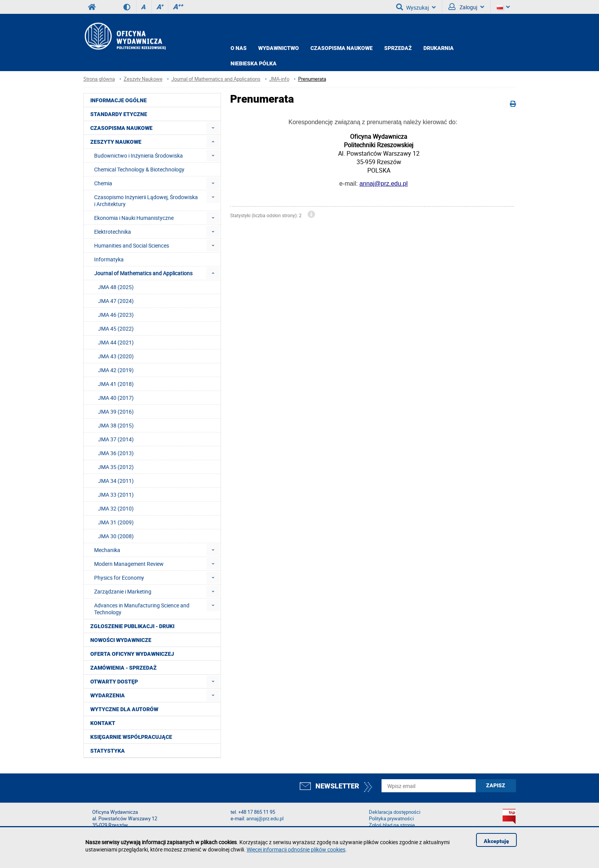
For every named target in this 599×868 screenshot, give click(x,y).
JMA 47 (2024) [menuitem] (116, 301)
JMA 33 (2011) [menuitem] (116, 495)
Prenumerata (312, 79)
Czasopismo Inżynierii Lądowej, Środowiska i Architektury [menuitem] (146, 200)
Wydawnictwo (279, 48)
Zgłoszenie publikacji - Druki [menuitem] (132, 626)
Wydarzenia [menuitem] (108, 695)
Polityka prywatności (391, 819)
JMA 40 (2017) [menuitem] (116, 398)
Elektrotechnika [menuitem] (113, 232)
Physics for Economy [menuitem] (119, 578)
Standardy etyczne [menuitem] (119, 114)
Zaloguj (466, 7)
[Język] (503, 7)
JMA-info (279, 79)
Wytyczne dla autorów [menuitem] (124, 709)
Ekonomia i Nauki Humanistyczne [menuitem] (134, 218)
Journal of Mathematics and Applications (216, 79)
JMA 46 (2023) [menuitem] (116, 315)
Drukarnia (439, 48)
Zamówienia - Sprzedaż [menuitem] (124, 668)
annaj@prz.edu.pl (383, 184)
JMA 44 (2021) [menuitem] (116, 342)
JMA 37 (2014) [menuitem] (116, 439)
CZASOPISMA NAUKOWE (342, 48)
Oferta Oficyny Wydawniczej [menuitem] (132, 654)
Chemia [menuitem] (103, 183)
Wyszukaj (416, 7)
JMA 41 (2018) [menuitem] (116, 384)
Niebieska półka (254, 63)
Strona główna (99, 79)
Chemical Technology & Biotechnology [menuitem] (139, 169)
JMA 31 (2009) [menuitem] (116, 522)
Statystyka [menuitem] (108, 751)
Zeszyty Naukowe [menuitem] (116, 142)
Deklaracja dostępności (395, 812)
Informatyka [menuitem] (109, 259)
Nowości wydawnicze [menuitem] (121, 640)
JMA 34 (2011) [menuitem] (116, 481)
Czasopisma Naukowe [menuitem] (121, 128)
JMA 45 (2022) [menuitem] (116, 328)
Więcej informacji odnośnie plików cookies (296, 849)
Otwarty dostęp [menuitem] (114, 682)
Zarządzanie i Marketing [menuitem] (123, 591)
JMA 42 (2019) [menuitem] (116, 370)
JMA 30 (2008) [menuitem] (116, 536)
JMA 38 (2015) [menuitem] (116, 425)
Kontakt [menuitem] (103, 723)
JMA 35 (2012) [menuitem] (116, 467)
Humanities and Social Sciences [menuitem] (132, 245)
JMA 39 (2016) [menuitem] (116, 412)
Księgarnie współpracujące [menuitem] (131, 737)
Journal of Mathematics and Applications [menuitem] (143, 273)
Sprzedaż (398, 48)
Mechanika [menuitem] (107, 550)
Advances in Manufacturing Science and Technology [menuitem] (142, 609)
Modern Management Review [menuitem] (129, 564)
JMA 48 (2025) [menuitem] (116, 287)
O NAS (239, 48)
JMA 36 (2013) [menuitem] (116, 453)
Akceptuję (496, 841)
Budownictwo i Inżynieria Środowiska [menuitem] (139, 155)
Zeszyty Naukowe (143, 79)
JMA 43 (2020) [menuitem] (116, 356)
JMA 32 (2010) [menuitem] (116, 508)
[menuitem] (213, 128)
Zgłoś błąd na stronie (392, 825)
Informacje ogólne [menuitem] (119, 100)
